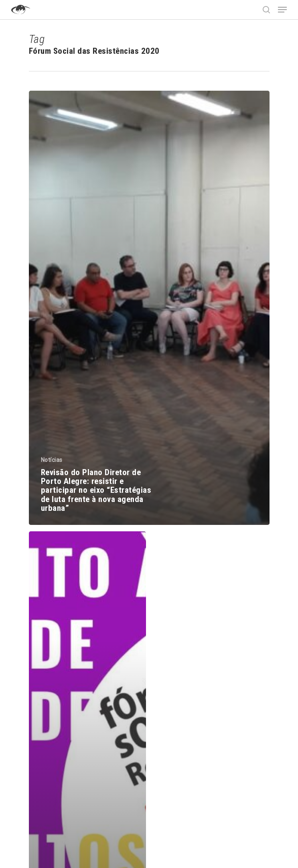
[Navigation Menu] (282, 10)
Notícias (52, 460)
